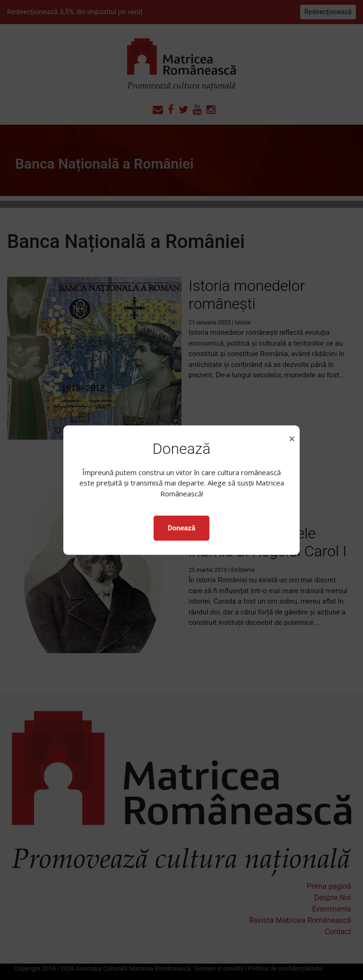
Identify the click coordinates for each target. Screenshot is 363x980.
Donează (181, 528)
